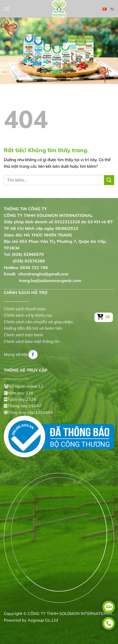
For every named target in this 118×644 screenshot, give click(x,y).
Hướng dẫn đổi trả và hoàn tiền (33, 328)
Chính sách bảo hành (23, 335)
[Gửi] (109, 180)
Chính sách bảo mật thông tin (31, 341)
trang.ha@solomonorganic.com (43, 281)
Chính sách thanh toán (25, 309)
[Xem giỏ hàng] (104, 317)
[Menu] (7, 9)
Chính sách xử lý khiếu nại (28, 315)
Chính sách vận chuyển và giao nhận (38, 322)
